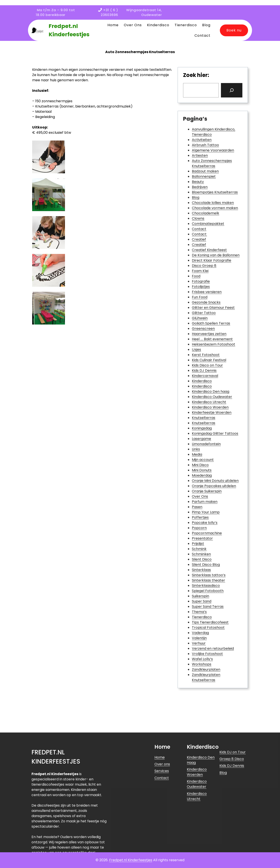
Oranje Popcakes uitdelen (214, 486)
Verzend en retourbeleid (213, 648)
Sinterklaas (201, 570)
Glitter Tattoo (204, 313)
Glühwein (200, 318)
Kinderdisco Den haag (211, 391)
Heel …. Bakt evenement (212, 339)
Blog (196, 197)
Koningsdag (202, 428)
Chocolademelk (206, 213)
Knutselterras (204, 418)
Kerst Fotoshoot (206, 355)
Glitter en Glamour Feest (213, 308)
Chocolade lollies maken (213, 203)
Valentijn (199, 638)
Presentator (202, 538)
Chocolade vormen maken (215, 208)
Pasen (197, 507)
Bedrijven (200, 187)
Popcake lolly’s (205, 523)
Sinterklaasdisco (206, 586)
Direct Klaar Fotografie (212, 260)
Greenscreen (203, 329)
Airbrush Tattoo (205, 145)
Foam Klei (200, 271)
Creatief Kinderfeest (209, 250)
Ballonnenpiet (204, 176)
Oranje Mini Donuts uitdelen (215, 481)
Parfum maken (205, 502)
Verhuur (199, 643)
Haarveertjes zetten (209, 334)
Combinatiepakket (208, 224)
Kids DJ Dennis (204, 371)
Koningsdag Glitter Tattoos (215, 433)
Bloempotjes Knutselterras (215, 192)
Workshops (202, 664)
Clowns (198, 218)
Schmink (199, 549)
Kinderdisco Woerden (210, 407)
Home (160, 808)
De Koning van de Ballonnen (216, 255)
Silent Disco (202, 559)
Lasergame (201, 439)
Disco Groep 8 (204, 266)
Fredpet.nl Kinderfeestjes (131, 860)
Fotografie (201, 281)
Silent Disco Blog (206, 565)
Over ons (162, 815)
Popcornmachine (207, 533)
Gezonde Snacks (206, 302)
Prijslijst (198, 544)
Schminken (201, 554)
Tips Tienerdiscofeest (210, 622)
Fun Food (200, 297)
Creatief (199, 239)
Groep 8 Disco (232, 810)
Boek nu (234, 30)
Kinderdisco (202, 381)
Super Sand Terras (208, 607)
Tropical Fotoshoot (208, 628)
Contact (199, 229)
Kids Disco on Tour (207, 365)
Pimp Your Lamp (206, 512)
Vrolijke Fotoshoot (207, 654)
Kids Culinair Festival (209, 360)
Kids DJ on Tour (233, 803)
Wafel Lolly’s (202, 659)
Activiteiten (202, 140)
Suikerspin (200, 596)
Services (162, 822)
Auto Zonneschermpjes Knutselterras (212, 163)
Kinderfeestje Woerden (212, 412)
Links (196, 449)
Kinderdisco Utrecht (209, 402)
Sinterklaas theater (208, 580)
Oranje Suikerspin (207, 491)
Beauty (198, 182)
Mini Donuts (202, 470)
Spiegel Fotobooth (208, 591)
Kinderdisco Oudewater (212, 397)
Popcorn (199, 528)
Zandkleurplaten (206, 669)
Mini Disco (200, 465)
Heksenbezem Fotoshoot (213, 344)
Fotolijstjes (201, 287)
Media (197, 454)
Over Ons (200, 496)
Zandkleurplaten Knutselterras (206, 677)
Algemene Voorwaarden (213, 150)
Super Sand (202, 601)
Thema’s (199, 612)
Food (196, 276)
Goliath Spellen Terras (211, 323)
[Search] (232, 90)
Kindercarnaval (205, 376)
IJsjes (196, 350)
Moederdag (202, 475)
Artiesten (200, 155)
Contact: (199, 234)
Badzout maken (205, 171)
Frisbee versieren (207, 292)
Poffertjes (200, 517)
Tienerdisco (202, 617)
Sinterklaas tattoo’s (209, 575)
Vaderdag (200, 633)
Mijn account (203, 460)
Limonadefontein (206, 444)
